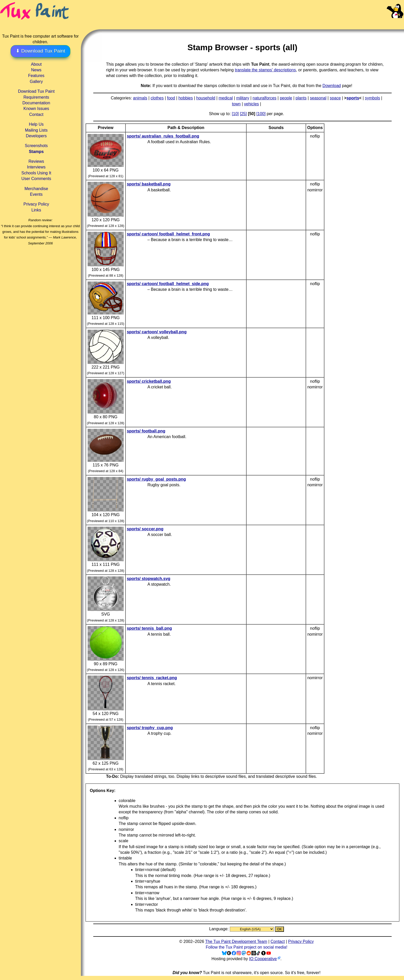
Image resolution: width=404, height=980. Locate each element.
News (36, 70)
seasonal (318, 98)
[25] (243, 114)
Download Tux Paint (36, 91)
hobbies (186, 98)
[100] (261, 114)
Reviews (36, 161)
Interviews (36, 167)
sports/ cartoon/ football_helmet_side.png (168, 284)
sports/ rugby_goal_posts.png (156, 479)
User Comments (36, 179)
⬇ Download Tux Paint (40, 51)
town (236, 104)
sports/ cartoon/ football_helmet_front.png (168, 234)
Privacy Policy (36, 204)
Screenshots (36, 146)
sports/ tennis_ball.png (149, 628)
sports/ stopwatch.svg (149, 579)
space (335, 98)
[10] (235, 114)
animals (140, 98)
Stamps (36, 152)
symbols (372, 98)
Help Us (36, 124)
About (36, 64)
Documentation (36, 103)
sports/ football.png (146, 431)
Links (36, 210)
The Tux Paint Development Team (236, 941)
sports (353, 98)
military (243, 98)
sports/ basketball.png (149, 184)
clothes (157, 98)
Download (332, 86)
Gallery (36, 82)
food (171, 98)
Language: (220, 929)
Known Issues (36, 109)
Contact (36, 114)
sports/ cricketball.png (149, 381)
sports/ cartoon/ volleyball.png (157, 332)
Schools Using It (36, 173)
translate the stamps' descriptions (265, 70)
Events (36, 194)
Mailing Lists (36, 130)
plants (301, 98)
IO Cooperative (263, 959)
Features (36, 76)
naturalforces (264, 98)
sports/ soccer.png (145, 529)
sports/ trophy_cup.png (150, 728)
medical (226, 98)
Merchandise (36, 189)
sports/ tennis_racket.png (152, 678)
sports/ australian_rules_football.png (163, 136)
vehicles (251, 104)
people (286, 98)
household (206, 98)
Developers (36, 136)
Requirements (36, 97)
